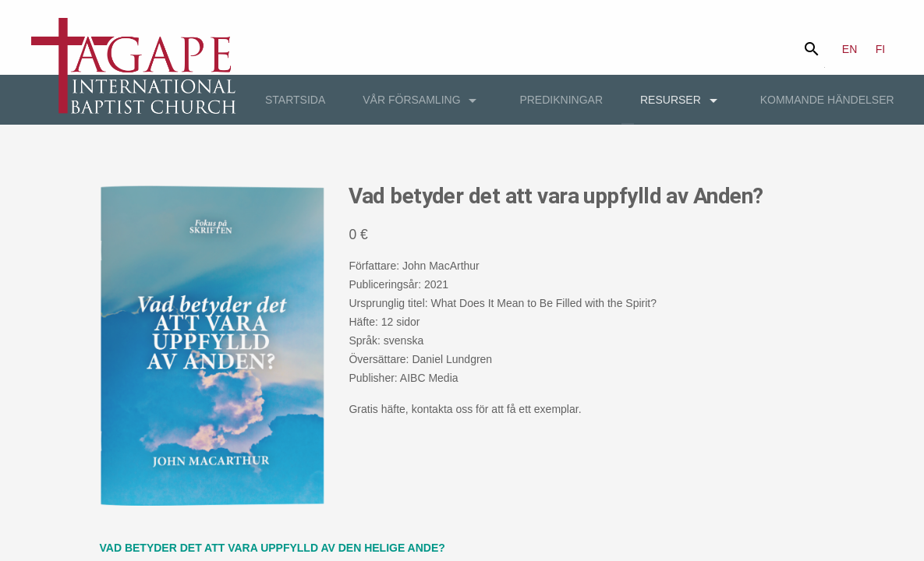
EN (850, 49)
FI (880, 49)
